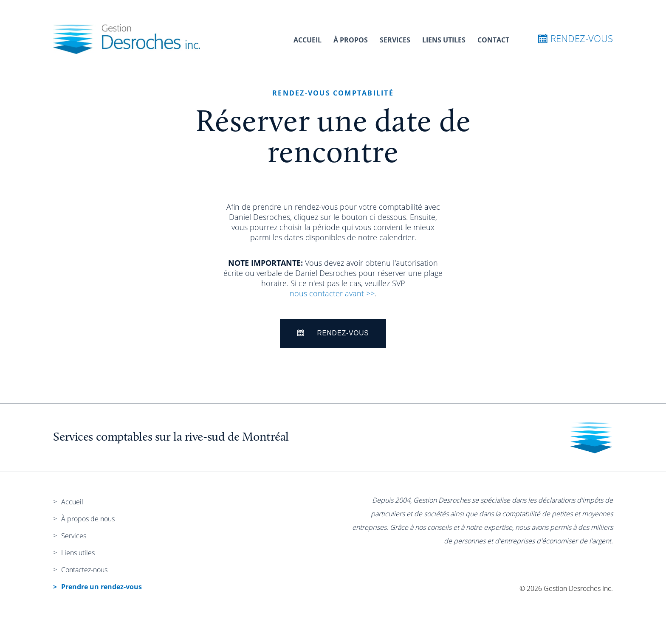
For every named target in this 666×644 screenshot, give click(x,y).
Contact (493, 40)
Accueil (308, 40)
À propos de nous (88, 519)
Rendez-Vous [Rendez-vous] (333, 333)
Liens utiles (444, 40)
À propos (351, 40)
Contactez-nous (84, 570)
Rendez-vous (576, 38)
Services (395, 40)
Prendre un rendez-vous (102, 587)
